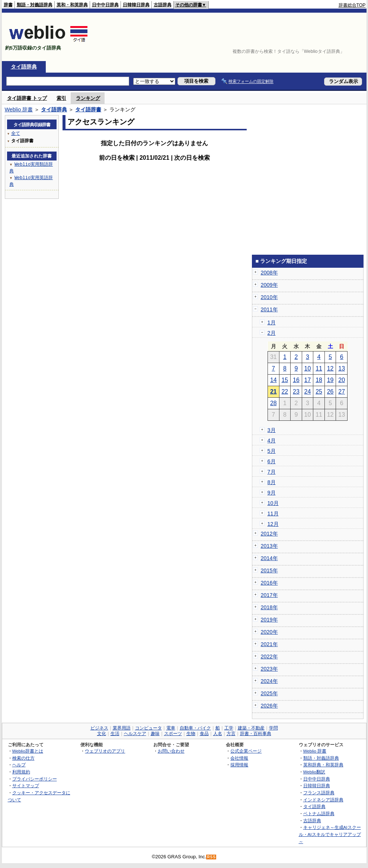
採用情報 (239, 765)
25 (319, 392)
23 (296, 392)
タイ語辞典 (24, 67)
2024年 (269, 681)
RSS (211, 857)
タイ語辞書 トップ (27, 98)
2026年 (269, 706)
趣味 (155, 734)
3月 (272, 430)
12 (330, 368)
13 (342, 368)
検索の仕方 (23, 758)
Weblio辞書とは (28, 751)
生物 (191, 734)
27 (342, 392)
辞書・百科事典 (256, 734)
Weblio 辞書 (19, 109)
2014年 (269, 558)
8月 (272, 482)
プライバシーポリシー (35, 779)
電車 (171, 728)
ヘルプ (19, 765)
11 (319, 368)
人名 (218, 734)
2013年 (269, 546)
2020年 (269, 632)
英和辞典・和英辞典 (323, 765)
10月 (273, 503)
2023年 (269, 669)
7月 (272, 472)
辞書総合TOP (352, 5)
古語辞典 (163, 5)
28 (273, 403)
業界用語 (122, 728)
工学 (229, 728)
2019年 (269, 620)
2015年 (269, 570)
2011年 (269, 309)
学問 (273, 728)
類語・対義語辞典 (35, 5)
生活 (115, 734)
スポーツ (173, 734)
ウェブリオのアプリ (105, 751)
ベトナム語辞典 (319, 813)
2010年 (269, 297)
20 (342, 380)
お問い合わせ (171, 751)
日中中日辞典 (105, 5)
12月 (273, 524)
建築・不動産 (251, 728)
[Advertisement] (343, 37)
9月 (272, 493)
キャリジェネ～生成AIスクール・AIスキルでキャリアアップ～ (330, 834)
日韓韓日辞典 (136, 5)
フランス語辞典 (319, 793)
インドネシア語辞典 (323, 800)
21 (273, 392)
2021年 (269, 644)
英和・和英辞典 (72, 5)
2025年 (269, 693)
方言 (231, 734)
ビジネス (99, 728)
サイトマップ (26, 786)
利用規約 (21, 772)
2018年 (269, 607)
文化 (102, 734)
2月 (272, 333)
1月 (272, 322)
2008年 (269, 273)
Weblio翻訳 (314, 772)
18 (319, 380)
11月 (273, 514)
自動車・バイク (195, 728)
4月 (272, 441)
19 (330, 380)
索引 (61, 98)
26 (330, 392)
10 (308, 368)
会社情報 (239, 758)
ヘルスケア (135, 734)
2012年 (269, 534)
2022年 (269, 656)
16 (296, 380)
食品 (204, 734)
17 (308, 380)
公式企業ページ (246, 751)
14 (273, 380)
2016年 (269, 583)
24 (308, 392)
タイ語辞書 (88, 109)
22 (285, 392)
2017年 (269, 595)
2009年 (269, 285)
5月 (272, 451)
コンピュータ (148, 728)
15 (285, 380)
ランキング (88, 98)
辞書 (8, 5)
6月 (272, 461)
